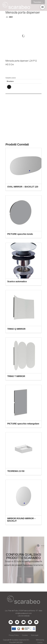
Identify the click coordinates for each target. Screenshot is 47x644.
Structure (10, 81)
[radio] (9, 87)
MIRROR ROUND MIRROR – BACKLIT (21, 520)
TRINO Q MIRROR (16, 329)
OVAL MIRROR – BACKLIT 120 (23, 187)
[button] (43, 7)
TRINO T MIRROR (16, 376)
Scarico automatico (17, 281)
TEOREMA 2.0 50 (16, 471)
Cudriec (40, 642)
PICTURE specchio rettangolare (23, 424)
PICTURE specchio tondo (20, 234)
